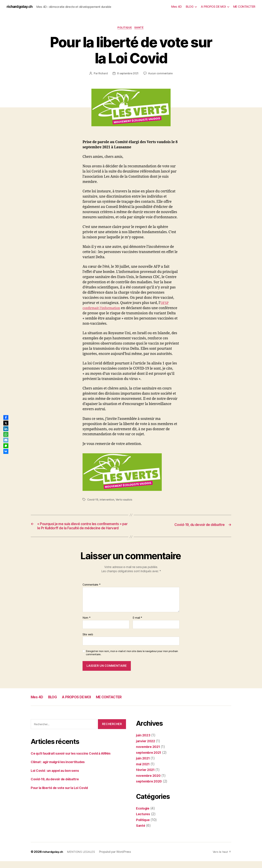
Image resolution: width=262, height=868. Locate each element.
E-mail (137, 625)
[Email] (7, 440)
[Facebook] (7, 417)
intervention (107, 500)
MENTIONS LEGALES (84, 859)
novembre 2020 (149, 782)
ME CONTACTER (244, 7)
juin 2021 (144, 765)
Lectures (143, 821)
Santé (140, 28)
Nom (87, 625)
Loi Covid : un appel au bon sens (57, 777)
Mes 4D (176, 7)
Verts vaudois (125, 500)
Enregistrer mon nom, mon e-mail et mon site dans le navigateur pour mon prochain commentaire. (132, 660)
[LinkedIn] (7, 429)
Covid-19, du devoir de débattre (58, 786)
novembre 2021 (149, 754)
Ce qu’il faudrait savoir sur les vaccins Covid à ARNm (75, 760)
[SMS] (7, 446)
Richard (102, 74)
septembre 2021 (150, 759)
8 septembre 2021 (128, 74)
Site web (88, 641)
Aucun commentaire (161, 74)
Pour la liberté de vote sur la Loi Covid (63, 795)
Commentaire (92, 592)
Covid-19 (93, 500)
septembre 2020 (150, 788)
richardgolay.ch (20, 7)
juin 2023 (144, 742)
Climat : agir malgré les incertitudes (61, 769)
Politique (125, 28)
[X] (7, 423)
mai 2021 (144, 771)
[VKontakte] (7, 452)
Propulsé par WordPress (119, 859)
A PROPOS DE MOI (213, 7)
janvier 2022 (147, 748)
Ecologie (143, 815)
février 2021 (146, 777)
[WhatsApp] (7, 434)
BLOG (190, 7)
